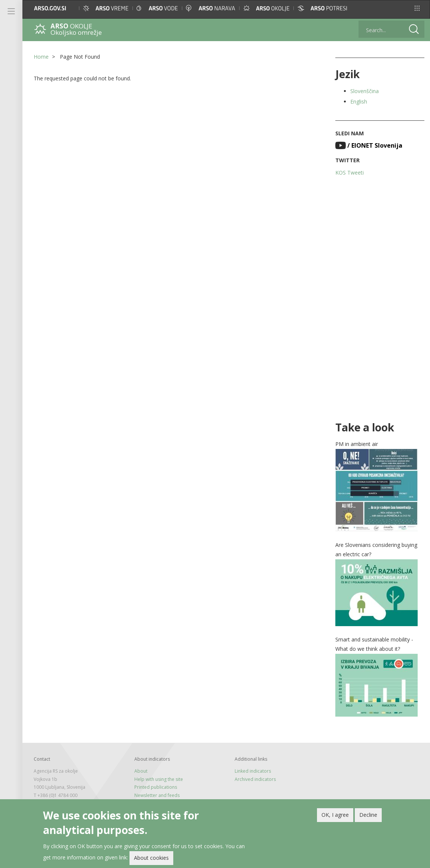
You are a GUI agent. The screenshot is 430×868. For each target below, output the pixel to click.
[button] (417, 8)
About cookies (151, 859)
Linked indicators (253, 771)
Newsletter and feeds (157, 795)
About (141, 771)
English (359, 101)
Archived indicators (255, 779)
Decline (368, 816)
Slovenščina (365, 91)
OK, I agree (335, 816)
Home (41, 57)
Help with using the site (159, 779)
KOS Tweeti (350, 173)
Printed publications (156, 787)
